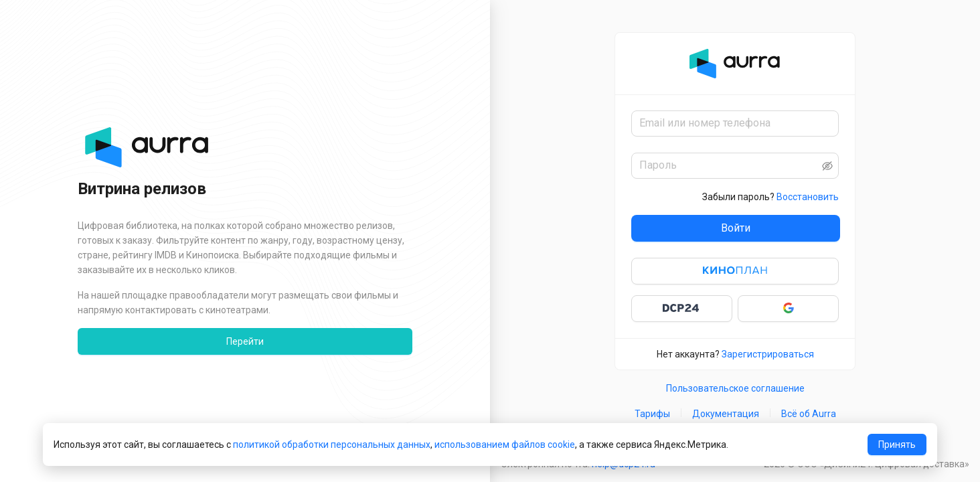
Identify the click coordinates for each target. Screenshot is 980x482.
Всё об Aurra (809, 414)
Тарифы (652, 414)
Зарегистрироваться (768, 354)
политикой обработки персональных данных (332, 445)
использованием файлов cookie (505, 445)
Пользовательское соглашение (735, 388)
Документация (726, 414)
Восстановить (808, 197)
